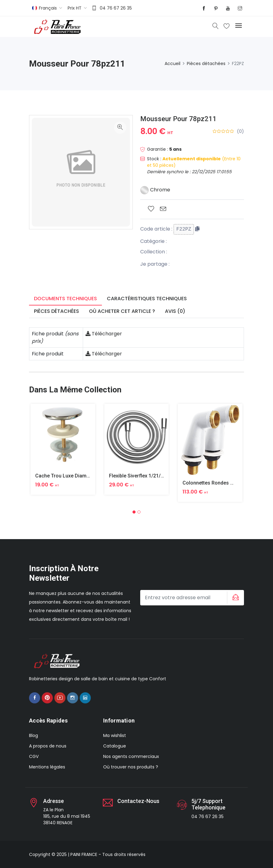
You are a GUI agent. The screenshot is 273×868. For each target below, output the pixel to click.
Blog (34, 735)
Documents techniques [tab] (65, 299)
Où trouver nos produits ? (131, 767)
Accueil (172, 63)
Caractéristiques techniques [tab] (147, 299)
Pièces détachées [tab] (57, 311)
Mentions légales (47, 767)
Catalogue (115, 746)
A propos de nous (48, 746)
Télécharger (104, 334)
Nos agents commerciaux (131, 756)
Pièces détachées (206, 63)
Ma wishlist (115, 735)
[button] (134, 512)
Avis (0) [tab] (175, 311)
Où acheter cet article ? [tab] (122, 311)
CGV (34, 756)
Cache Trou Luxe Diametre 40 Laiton (76, 476)
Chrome (155, 190)
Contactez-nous (138, 801)
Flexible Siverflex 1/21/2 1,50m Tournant (155, 476)
